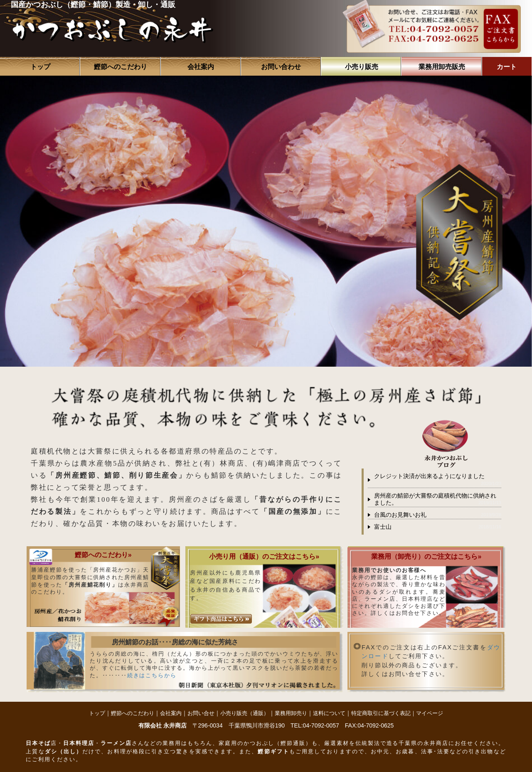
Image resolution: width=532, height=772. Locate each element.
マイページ (430, 713)
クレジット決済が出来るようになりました (429, 476)
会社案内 (201, 67)
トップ (40, 67)
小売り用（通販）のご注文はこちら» (264, 556)
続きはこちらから (152, 675)
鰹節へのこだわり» (103, 555)
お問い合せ (201, 713)
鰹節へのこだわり (121, 67)
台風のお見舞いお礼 (400, 515)
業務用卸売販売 (442, 67)
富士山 (383, 527)
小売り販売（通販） (245, 713)
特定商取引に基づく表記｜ (384, 713)
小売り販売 (362, 67)
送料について (329, 713)
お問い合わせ (281, 67)
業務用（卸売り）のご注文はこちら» (426, 556)
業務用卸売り (291, 713)
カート (507, 67)
